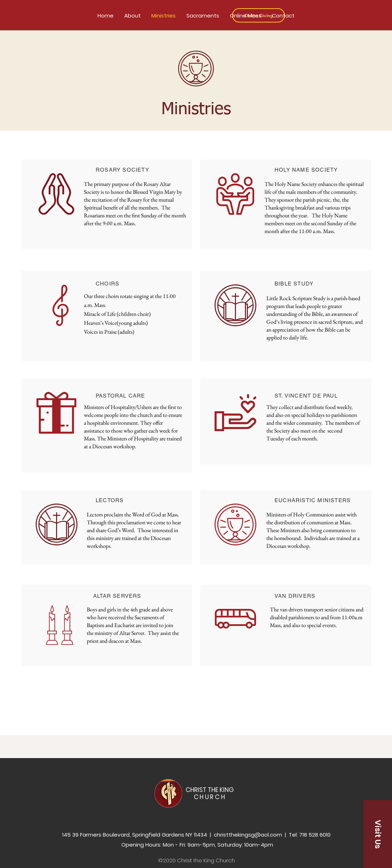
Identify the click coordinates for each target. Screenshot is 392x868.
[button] (378, 834)
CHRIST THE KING (210, 793)
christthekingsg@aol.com (248, 835)
